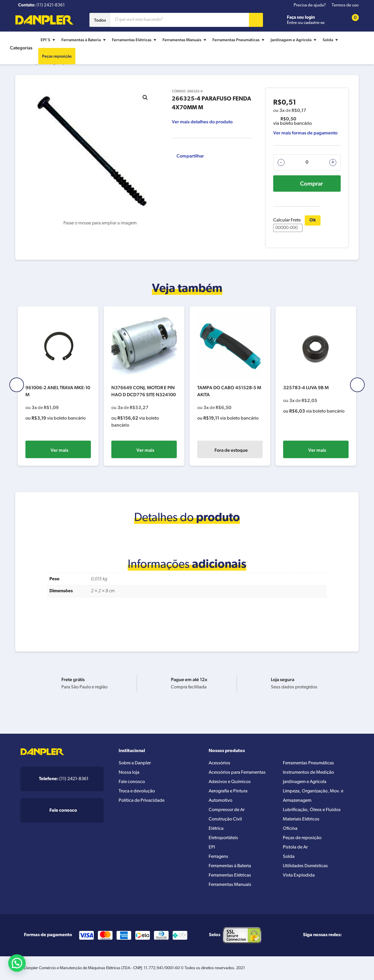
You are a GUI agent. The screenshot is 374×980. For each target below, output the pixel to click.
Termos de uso (345, 5)
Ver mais (59, 450)
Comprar (311, 183)
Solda (331, 40)
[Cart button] (352, 20)
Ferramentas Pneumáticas (239, 40)
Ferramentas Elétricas (135, 40)
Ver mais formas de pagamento (305, 133)
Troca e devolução (137, 791)
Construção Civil (225, 819)
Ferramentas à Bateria (84, 40)
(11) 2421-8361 (64, 779)
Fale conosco (132, 782)
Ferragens (218, 857)
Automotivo (220, 801)
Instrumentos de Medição (308, 773)
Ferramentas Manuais (185, 40)
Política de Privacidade (142, 801)
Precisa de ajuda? (310, 5)
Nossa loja (129, 773)
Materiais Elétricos (301, 819)
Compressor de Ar (227, 810)
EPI (212, 847)
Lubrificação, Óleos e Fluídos (312, 810)
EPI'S (49, 40)
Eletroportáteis (223, 838)
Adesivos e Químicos (230, 782)
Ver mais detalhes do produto (202, 122)
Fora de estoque (317, 450)
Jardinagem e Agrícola (294, 40)
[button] (145, 98)
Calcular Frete (288, 225)
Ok (313, 220)
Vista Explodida (299, 875)
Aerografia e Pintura (228, 791)
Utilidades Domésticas (305, 866)
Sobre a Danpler (135, 763)
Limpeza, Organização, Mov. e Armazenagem (313, 796)
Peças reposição (57, 56)
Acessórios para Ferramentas (237, 773)
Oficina (290, 829)
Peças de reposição (302, 838)
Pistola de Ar (295, 847)
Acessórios (219, 763)
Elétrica (216, 829)
